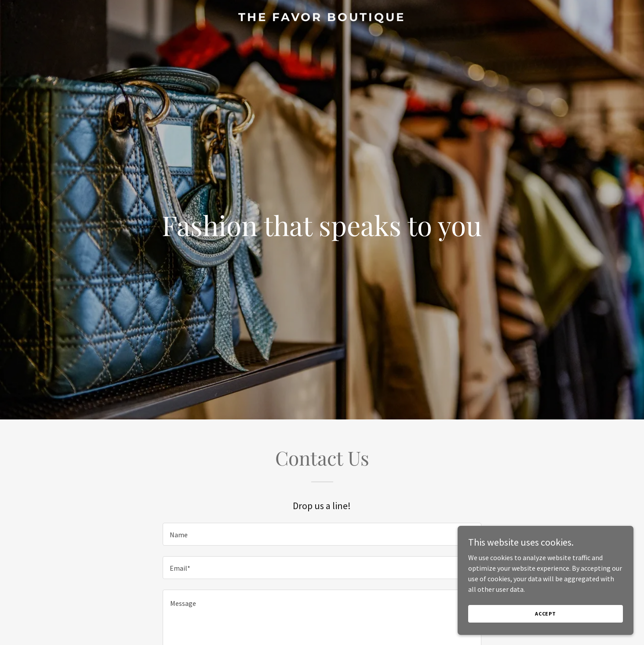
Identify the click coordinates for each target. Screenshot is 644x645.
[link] (322, 18)
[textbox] (322, 534)
